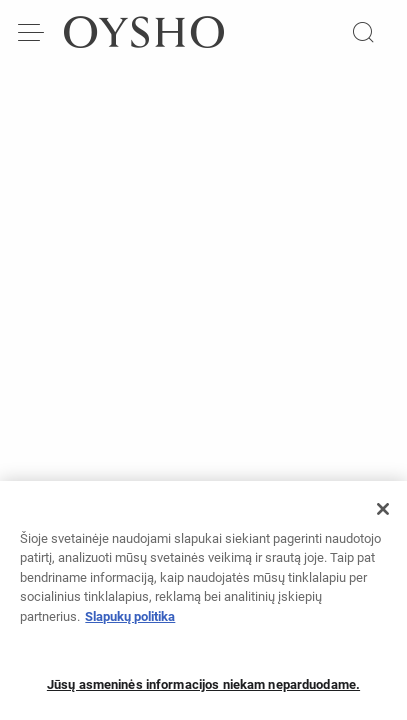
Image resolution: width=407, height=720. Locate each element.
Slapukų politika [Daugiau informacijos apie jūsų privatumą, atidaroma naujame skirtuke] (130, 622)
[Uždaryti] (383, 515)
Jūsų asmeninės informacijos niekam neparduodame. (203, 690)
